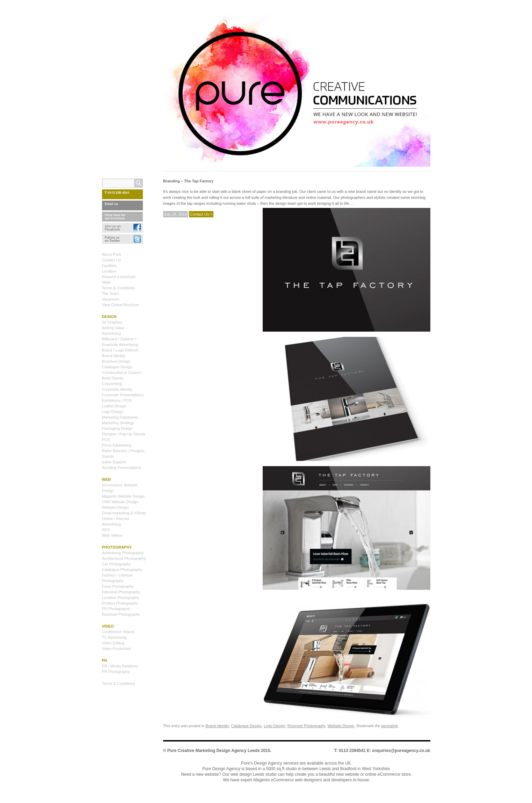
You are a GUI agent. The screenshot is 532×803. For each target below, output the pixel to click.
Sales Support (114, 462)
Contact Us (111, 260)
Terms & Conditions (119, 288)
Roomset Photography (307, 726)
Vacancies (111, 299)
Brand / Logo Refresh (120, 350)
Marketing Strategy (118, 423)
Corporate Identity (117, 389)
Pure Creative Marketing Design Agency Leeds (214, 751)
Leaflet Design (114, 406)
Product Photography (120, 603)
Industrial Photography (121, 592)
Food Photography (118, 586)
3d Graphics (112, 322)
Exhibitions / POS (117, 400)
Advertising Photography (123, 553)
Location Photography (121, 598)
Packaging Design (118, 428)
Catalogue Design (246, 726)
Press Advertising (117, 445)
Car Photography (116, 564)
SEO (106, 530)
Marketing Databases (120, 417)
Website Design (341, 726)
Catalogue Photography (122, 570)
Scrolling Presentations (122, 468)
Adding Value (113, 328)
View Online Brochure (121, 305)
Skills (107, 282)
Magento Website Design (123, 496)
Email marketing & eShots (124, 513)
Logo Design (275, 726)
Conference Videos (118, 632)
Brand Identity (217, 726)
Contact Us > (201, 214)
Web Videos (112, 535)
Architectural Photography (124, 558)
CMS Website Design (120, 502)
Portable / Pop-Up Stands (124, 434)
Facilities (110, 266)
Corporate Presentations (123, 395)
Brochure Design (116, 361)
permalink (390, 726)
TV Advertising (114, 637)
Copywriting (112, 384)
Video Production (117, 649)
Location (109, 271)
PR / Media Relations (120, 666)
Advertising (111, 333)
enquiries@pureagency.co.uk (401, 751)
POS (106, 440)
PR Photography (116, 609)
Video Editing (113, 643)
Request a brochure (119, 277)
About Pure (112, 254)
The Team (111, 294)
